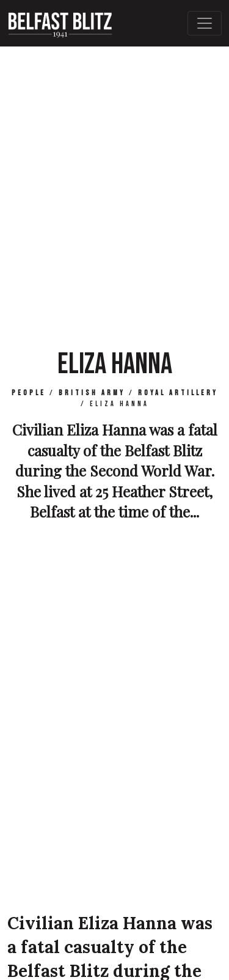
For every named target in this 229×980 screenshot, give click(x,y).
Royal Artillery (178, 393)
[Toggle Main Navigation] (205, 23)
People (29, 393)
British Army (92, 393)
